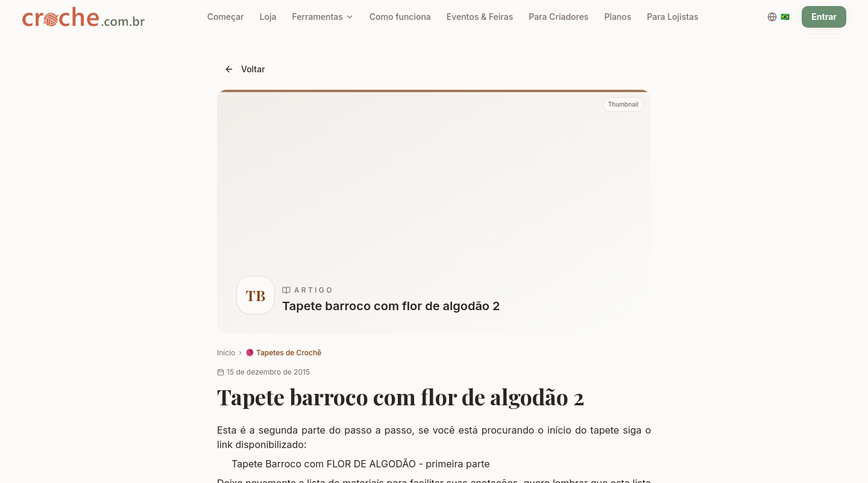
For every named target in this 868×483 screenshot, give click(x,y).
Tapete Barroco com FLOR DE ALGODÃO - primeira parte (361, 464)
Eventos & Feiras (480, 17)
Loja (268, 17)
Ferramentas (323, 17)
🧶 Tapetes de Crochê (283, 353)
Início (226, 353)
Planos (618, 17)
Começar (226, 17)
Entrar (824, 17)
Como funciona (400, 17)
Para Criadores (558, 17)
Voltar (245, 69)
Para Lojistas (672, 17)
